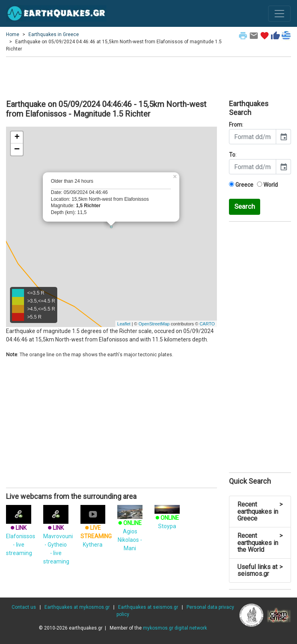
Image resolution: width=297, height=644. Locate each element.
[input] (253, 137)
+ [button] (17, 137)
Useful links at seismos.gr (260, 570)
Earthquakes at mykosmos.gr (77, 607)
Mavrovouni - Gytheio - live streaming (58, 538)
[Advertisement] (148, 77)
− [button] (17, 149)
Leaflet (124, 324)
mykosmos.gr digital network (175, 628)
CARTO (207, 324)
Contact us (24, 607)
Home (13, 34)
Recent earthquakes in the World (260, 543)
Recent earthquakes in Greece (260, 511)
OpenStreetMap (154, 324)
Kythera (96, 529)
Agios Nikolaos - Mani (130, 530)
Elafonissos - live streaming (21, 533)
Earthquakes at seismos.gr (148, 607)
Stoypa (167, 518)
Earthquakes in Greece (54, 34)
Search (245, 206)
